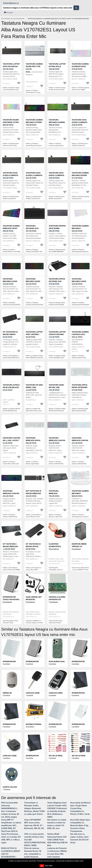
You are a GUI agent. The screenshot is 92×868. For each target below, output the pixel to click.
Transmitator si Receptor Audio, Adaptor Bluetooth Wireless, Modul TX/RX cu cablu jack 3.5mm (35, 808)
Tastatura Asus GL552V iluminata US (80, 122)
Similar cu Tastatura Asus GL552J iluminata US (11, 198)
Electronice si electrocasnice (13, 19)
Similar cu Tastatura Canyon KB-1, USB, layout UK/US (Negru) (11, 464)
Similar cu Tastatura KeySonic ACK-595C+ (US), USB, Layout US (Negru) (34, 252)
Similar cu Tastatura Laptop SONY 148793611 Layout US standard (35, 358)
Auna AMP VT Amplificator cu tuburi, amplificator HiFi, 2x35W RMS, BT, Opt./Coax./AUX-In (11, 825)
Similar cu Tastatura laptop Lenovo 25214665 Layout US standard (57, 358)
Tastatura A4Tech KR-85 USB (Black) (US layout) (11, 387)
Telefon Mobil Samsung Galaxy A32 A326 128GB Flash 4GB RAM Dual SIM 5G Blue (57, 840)
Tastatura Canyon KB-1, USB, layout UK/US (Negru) (11, 440)
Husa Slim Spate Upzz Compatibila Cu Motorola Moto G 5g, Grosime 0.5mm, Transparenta (80, 825)
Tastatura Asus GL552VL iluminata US (34, 175)
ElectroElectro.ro (11, 3)
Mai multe (49, 866)
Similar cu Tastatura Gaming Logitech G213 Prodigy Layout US (79, 358)
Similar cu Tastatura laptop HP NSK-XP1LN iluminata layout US (57, 90)
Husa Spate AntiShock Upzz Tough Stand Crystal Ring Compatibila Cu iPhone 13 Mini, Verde (80, 808)
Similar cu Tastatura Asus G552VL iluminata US (57, 198)
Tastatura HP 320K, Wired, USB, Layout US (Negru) (34, 387)
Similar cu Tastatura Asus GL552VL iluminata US (34, 198)
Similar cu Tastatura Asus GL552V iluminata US (80, 145)
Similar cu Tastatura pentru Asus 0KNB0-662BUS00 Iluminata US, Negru (57, 252)
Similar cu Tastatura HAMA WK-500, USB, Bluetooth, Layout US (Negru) (57, 411)
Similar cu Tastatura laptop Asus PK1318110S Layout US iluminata (11, 90)
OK (42, 866)
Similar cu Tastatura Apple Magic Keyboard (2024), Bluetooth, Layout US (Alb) (80, 411)
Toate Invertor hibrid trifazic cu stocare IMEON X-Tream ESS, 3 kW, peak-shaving (80, 570)
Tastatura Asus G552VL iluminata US (56, 175)
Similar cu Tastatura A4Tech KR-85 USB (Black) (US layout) (11, 411)
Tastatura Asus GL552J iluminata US (10, 175)
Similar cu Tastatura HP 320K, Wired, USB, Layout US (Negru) (34, 411)
